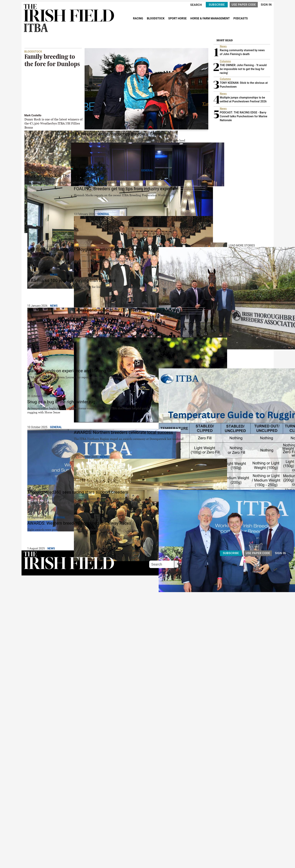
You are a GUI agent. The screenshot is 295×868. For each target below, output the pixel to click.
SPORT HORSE (178, 18)
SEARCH (196, 5)
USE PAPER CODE (244, 5)
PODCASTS (241, 18)
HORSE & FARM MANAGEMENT (210, 18)
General (147, 170)
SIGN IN (266, 5)
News (54, 275)
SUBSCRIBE (217, 5)
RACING (138, 18)
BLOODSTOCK (156, 18)
